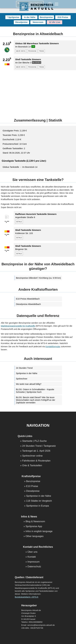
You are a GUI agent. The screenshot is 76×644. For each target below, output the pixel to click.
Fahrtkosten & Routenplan (36, 461)
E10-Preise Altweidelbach (28, 299)
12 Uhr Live (55, 22)
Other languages (35, 536)
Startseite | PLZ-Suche (34, 441)
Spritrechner (22, 379)
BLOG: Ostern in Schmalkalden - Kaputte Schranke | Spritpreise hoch (35, 391)
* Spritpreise (13, 17)
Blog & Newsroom (35, 522)
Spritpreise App (34, 526)
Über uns (32, 552)
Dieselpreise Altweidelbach (28, 304)
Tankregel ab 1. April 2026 (36, 451)
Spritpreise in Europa (37, 506)
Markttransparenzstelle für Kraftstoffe (18, 326)
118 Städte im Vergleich (39, 501)
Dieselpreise (21, 22)
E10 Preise (63, 17)
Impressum (34, 562)
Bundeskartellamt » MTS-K (27, 597)
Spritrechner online (32, 456)
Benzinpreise (46, 17)
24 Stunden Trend (24, 368)
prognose (32, 51)
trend (41, 51)
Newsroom (38, 22)
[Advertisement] (38, 93)
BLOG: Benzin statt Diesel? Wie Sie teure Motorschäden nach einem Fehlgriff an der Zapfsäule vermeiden (36, 400)
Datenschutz (34, 567)
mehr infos (21, 51)
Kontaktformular (53, 347)
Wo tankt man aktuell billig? (29, 384)
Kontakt (32, 557)
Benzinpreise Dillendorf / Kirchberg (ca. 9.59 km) (38, 278)
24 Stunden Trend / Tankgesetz (39, 446)
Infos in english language (39, 531)
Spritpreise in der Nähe (27, 373)
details (19, 222)
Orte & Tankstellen (32, 466)
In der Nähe (30, 17)
